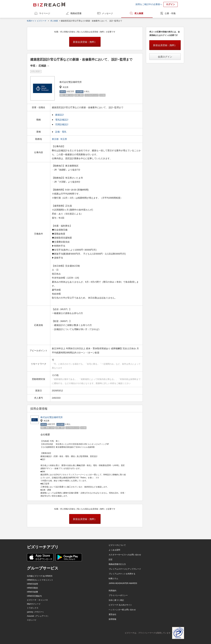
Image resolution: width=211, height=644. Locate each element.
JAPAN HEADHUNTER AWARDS (123, 583)
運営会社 (112, 614)
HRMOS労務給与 (34, 596)
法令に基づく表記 (116, 600)
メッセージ (107, 13)
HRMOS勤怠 (32, 588)
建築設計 (60, 115)
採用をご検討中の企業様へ (149, 4)
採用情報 (112, 619)
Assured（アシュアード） (38, 616)
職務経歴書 (76, 13)
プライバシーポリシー (118, 595)
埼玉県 (64, 139)
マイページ (45, 13)
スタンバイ (32, 620)
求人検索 (139, 13)
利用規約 (112, 591)
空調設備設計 (62, 124)
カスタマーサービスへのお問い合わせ (125, 555)
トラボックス (33, 608)
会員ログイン (165, 57)
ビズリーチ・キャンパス (37, 600)
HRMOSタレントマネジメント (40, 580)
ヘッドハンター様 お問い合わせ (122, 610)
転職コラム (113, 579)
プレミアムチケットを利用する (122, 574)
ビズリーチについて (117, 545)
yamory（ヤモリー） (36, 612)
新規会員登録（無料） (85, 42)
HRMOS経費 (32, 592)
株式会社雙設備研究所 (52, 417)
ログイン (171, 4)
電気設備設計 (62, 120)
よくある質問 (114, 550)
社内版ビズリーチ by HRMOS (40, 576)
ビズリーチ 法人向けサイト (120, 605)
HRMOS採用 (32, 584)
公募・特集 (170, 13)
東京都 (56, 139)
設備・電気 (61, 132)
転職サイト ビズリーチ (37, 21)
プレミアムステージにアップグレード (125, 569)
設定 (111, 559)
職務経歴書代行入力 (117, 564)
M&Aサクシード (34, 604)
